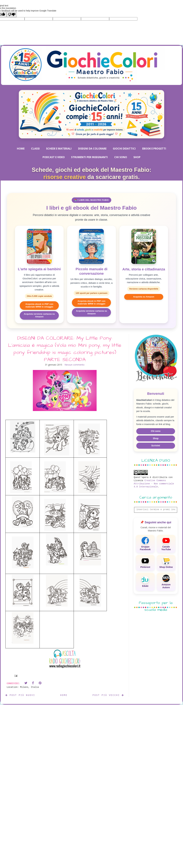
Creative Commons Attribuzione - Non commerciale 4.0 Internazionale (154, 484)
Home (64, 695)
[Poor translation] (12, 15)
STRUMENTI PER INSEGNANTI (89, 157)
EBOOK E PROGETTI (154, 149)
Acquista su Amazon (144, 297)
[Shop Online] (166, 563)
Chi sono (156, 431)
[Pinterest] (145, 563)
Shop (156, 438)
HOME (21, 149)
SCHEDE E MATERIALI (59, 149)
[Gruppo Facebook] (145, 544)
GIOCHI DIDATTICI (124, 149)
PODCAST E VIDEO (54, 157)
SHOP (137, 157)
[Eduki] (145, 582)
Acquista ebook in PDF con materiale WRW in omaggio (39, 305)
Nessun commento (75, 365)
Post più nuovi (20, 695)
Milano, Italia (29, 687)
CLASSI (35, 149)
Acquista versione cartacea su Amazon (39, 315)
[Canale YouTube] (166, 544)
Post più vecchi (108, 695)
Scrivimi (156, 446)
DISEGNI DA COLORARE (92, 149)
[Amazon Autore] (166, 582)
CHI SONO (121, 157)
